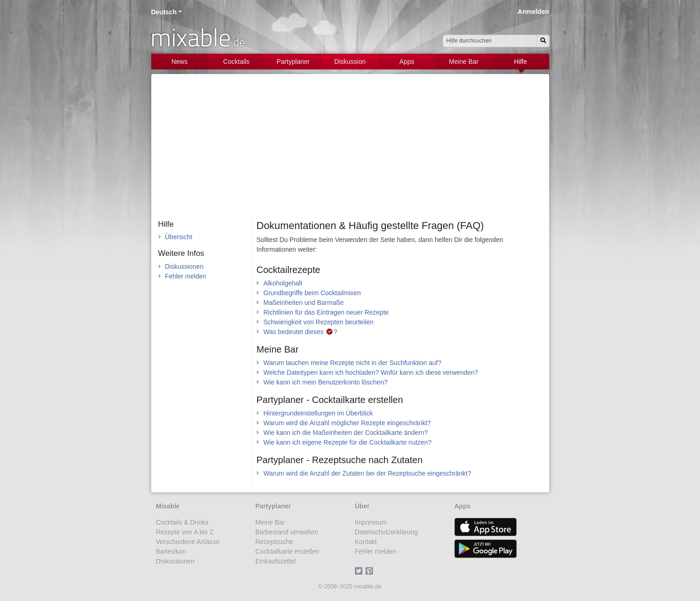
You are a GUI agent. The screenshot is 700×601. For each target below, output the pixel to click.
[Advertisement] (350, 150)
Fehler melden (186, 276)
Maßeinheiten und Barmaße (304, 303)
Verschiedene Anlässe (188, 542)
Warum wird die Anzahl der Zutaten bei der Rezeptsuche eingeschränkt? (367, 473)
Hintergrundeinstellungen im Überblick (318, 413)
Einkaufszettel (276, 561)
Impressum (371, 522)
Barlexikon (171, 551)
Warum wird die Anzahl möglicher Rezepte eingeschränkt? (347, 423)
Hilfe (520, 62)
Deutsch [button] (164, 12)
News (179, 62)
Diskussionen (184, 266)
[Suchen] (543, 41)
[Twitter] (360, 571)
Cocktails (236, 62)
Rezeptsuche (274, 542)
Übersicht (179, 237)
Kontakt (366, 542)
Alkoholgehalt (283, 283)
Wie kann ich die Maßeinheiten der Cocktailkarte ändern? (346, 433)
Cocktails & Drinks (182, 522)
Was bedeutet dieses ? (300, 332)
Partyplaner (293, 62)
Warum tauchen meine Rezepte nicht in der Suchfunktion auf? (352, 363)
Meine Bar (464, 62)
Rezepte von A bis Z (185, 532)
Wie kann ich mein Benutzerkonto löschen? (325, 382)
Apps (407, 62)
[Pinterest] (371, 571)
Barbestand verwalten (287, 532)
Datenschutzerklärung (386, 532)
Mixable (168, 506)
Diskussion (350, 62)
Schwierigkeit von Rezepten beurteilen (318, 322)
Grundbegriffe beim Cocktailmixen (312, 293)
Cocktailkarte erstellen (287, 551)
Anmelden (533, 12)
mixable (198, 37)
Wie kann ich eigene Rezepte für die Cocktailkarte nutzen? (347, 442)
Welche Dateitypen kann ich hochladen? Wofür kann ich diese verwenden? (371, 372)
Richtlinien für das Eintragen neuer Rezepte (326, 312)
